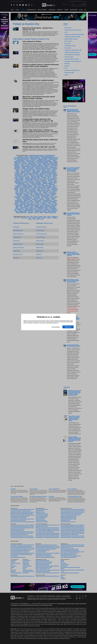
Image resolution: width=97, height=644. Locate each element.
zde (57, 323)
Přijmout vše (68, 327)
